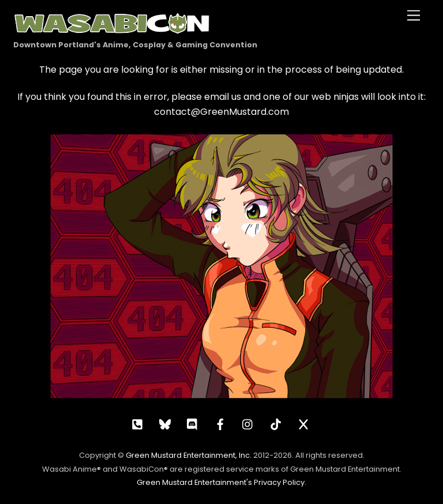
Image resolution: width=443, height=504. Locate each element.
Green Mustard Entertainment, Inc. (189, 455)
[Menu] (414, 16)
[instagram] (248, 423)
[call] (137, 423)
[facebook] (220, 423)
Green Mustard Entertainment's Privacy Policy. (221, 482)
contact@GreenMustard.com (221, 112)
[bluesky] (165, 423)
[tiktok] (276, 423)
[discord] (193, 423)
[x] (303, 423)
